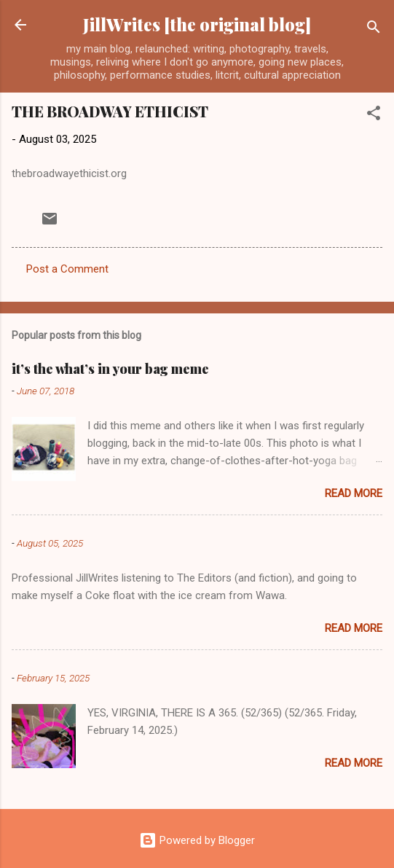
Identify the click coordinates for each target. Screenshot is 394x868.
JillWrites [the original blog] (197, 24)
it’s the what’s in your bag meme (110, 369)
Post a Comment (67, 269)
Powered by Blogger (197, 840)
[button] (374, 116)
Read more (354, 493)
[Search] (374, 30)
